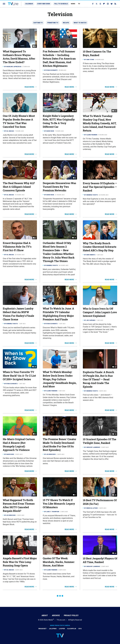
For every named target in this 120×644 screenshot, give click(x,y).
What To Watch (80, 23)
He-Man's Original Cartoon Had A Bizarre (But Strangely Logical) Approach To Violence (19, 445)
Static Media (48, 620)
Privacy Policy (71, 615)
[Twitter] (97, 4)
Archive (56, 615)
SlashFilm (72, 629)
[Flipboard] (104, 4)
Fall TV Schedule (61, 4)
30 (75, 111)
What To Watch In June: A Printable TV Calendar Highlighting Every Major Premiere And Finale (58, 314)
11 (115, 111)
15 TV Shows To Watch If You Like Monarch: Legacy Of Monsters (59, 504)
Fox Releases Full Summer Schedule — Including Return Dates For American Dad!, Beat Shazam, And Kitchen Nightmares (59, 59)
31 (75, 367)
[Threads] (100, 4)
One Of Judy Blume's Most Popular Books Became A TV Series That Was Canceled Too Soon (19, 121)
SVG (80, 629)
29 (115, 495)
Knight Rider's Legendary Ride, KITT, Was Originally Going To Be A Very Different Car (59, 121)
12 (115, 434)
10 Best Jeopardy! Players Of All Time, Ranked (100, 560)
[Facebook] (93, 4)
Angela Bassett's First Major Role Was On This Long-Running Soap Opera (20, 562)
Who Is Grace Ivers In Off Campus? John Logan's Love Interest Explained (100, 312)
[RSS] (115, 4)
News (73, 4)
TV (79, 4)
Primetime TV (53, 23)
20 (35, 367)
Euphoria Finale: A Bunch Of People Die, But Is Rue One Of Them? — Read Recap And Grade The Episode (98, 379)
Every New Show (44, 4)
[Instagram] (108, 4)
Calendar (29, 4)
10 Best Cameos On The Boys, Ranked (97, 53)
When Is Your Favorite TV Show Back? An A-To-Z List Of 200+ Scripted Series (19, 376)
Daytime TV (38, 23)
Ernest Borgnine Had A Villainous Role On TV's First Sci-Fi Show (17, 247)
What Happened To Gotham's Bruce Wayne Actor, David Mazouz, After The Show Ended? (19, 57)
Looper (62, 629)
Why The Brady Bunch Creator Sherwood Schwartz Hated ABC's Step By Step (100, 247)
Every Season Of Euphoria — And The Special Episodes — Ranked (100, 187)
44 (115, 553)
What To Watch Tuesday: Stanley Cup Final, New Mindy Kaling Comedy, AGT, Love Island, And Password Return (100, 123)
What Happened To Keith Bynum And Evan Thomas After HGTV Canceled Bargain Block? (19, 505)
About (45, 615)
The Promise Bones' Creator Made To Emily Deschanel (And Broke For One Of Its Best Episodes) (59, 445)
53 (75, 434)
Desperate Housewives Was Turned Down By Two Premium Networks (59, 187)
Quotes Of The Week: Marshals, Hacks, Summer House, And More (59, 562)
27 (115, 367)
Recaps (66, 23)
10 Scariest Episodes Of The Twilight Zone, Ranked (100, 441)
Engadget (42, 629)
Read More (29, 87)
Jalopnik (53, 629)
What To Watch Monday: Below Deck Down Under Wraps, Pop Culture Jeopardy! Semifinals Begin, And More (60, 379)
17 (75, 303)
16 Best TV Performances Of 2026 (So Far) (100, 502)
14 (75, 238)
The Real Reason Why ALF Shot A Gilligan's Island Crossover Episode (19, 187)
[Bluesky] (112, 4)
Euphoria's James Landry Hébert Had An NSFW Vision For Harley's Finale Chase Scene (18, 314)
